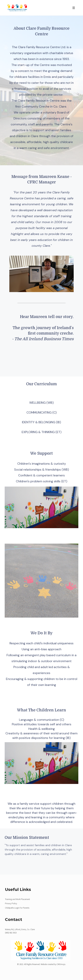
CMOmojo (61, 964)
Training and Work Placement (17, 899)
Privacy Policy (11, 903)
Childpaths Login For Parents (17, 908)
